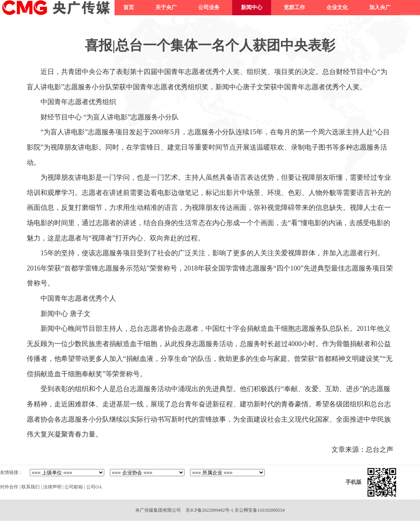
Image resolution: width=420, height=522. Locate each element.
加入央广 (380, 7)
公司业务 (209, 7)
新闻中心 (252, 7)
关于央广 (166, 7)
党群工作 (294, 7)
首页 (129, 7)
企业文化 (337, 7)
